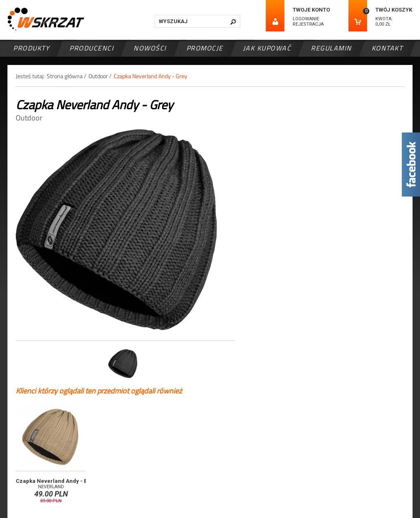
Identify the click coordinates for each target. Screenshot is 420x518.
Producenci (92, 48)
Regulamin (331, 48)
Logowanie (306, 19)
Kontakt (387, 48)
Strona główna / (67, 76)
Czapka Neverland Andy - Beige (57, 481)
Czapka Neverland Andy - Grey (150, 76)
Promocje (205, 48)
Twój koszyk (394, 10)
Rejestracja (308, 24)
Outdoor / (100, 76)
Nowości (150, 48)
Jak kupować (267, 48)
